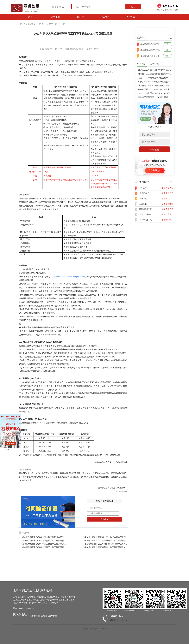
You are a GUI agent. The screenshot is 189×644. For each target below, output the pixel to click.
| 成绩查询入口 (167, 209)
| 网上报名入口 (167, 193)
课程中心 (55, 17)
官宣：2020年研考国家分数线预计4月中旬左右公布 (160, 78)
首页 (30, 17)
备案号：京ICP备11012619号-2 (94, 629)
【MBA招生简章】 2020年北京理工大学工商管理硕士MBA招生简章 (49, 547)
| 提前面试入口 (167, 188)
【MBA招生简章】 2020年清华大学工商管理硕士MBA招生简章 (109, 547)
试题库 (106, 17)
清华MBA (58, 87)
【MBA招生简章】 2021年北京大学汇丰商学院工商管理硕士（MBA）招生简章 (116, 537)
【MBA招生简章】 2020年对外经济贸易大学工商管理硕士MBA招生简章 (113, 544)
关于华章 (131, 17)
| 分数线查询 (166, 214)
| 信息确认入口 (167, 199)
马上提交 (104, 519)
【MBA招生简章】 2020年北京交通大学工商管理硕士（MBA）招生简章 (51, 541)
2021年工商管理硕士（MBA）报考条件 (155, 97)
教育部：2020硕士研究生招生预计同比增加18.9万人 (161, 74)
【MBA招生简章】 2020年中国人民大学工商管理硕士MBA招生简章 (49, 544)
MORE (170, 38)
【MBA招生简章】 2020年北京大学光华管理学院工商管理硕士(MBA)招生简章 (53, 537)
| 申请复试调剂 (167, 220)
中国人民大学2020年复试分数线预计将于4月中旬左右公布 (163, 82)
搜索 (133, 7)
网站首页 (31, 24)
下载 (167, 44)
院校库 (81, 17)
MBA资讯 (41, 24)
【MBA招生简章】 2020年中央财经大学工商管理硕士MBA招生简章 (111, 541)
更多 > (172, 182)
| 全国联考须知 (167, 204)
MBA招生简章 (53, 24)
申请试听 (155, 150)
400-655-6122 (119, 620)
